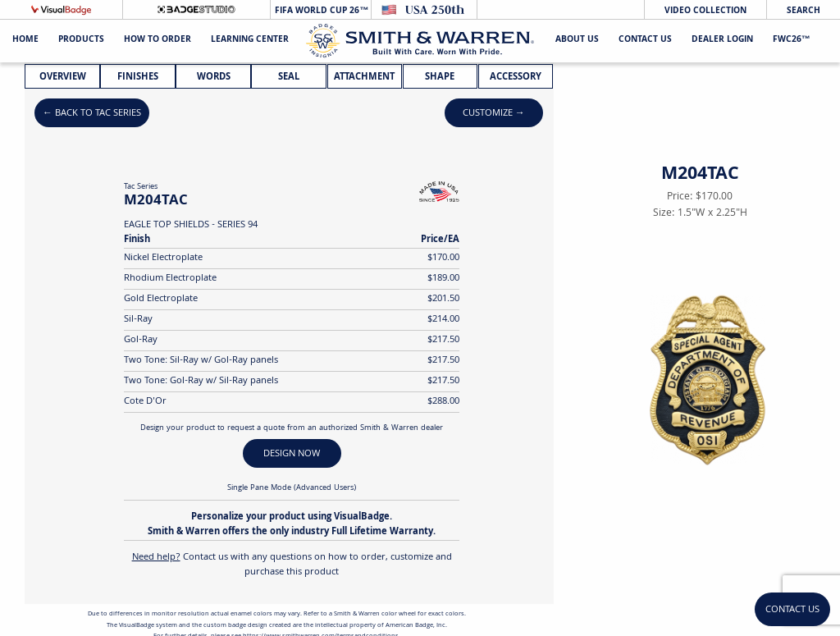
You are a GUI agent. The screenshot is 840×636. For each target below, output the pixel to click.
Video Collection (705, 11)
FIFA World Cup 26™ (320, 11)
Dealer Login (722, 41)
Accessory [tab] (516, 78)
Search (803, 11)
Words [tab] (214, 78)
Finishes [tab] (138, 78)
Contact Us (645, 41)
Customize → (494, 114)
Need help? (156, 558)
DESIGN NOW (292, 454)
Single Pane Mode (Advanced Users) (292, 488)
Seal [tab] (289, 78)
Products (81, 41)
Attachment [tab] (364, 78)
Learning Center (250, 41)
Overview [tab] (63, 78)
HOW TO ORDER (157, 41)
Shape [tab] (440, 78)
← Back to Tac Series (92, 114)
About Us (577, 41)
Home (25, 41)
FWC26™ (792, 41)
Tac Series (141, 187)
